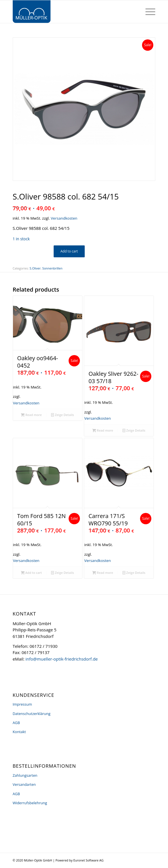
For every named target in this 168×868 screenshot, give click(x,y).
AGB (16, 723)
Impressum (22, 704)
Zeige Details (63, 415)
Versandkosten (64, 218)
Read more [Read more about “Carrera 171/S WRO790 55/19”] (103, 573)
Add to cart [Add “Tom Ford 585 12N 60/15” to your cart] (31, 573)
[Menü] (148, 12)
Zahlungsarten (25, 775)
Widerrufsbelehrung (30, 803)
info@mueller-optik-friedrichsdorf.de (62, 659)
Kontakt (19, 732)
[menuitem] (148, 12)
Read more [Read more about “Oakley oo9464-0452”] (31, 415)
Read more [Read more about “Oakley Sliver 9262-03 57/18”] (103, 430)
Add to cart (69, 251)
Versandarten (24, 784)
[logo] (70, 12)
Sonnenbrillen (53, 268)
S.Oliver (35, 268)
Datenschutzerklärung (32, 714)
